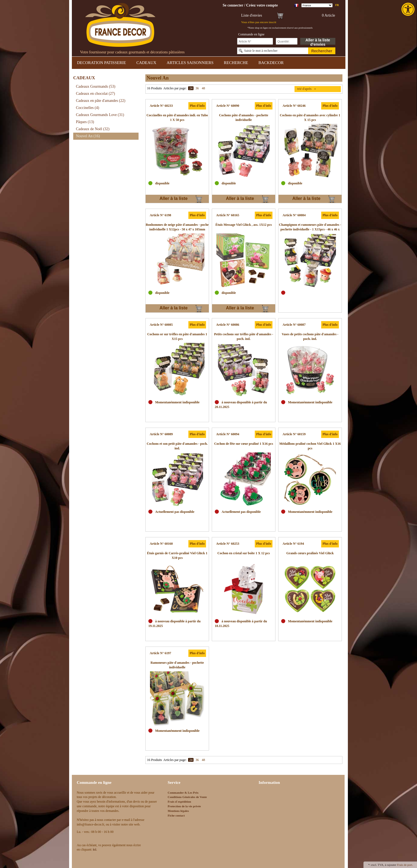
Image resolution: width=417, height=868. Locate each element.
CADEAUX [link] (146, 63)
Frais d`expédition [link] (179, 802)
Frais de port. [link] (405, 865)
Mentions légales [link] (178, 811)
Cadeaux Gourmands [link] (96, 86)
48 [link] (203, 88)
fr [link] (337, 5)
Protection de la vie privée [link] (184, 806)
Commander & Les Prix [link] (183, 793)
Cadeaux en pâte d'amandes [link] (101, 101)
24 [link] (191, 88)
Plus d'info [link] (197, 106)
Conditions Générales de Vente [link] (187, 797)
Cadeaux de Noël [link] (93, 129)
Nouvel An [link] (88, 136)
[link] (409, 9)
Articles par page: (175, 88)
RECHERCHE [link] (236, 63)
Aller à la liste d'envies (318, 41)
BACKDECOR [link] (271, 63)
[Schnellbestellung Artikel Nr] (255, 41)
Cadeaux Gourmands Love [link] (100, 115)
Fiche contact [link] (176, 815)
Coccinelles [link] (88, 108)
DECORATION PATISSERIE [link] (102, 63)
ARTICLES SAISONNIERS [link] (190, 63)
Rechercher (322, 51)
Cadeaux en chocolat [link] (95, 94)
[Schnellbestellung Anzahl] (287, 41)
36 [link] (197, 88)
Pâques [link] (85, 122)
